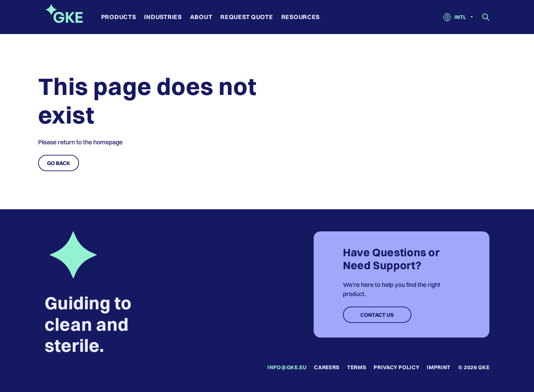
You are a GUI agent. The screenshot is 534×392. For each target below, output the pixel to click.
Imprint (438, 367)
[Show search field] (486, 17)
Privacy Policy (396, 367)
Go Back (59, 163)
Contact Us (377, 315)
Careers (327, 367)
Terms (357, 367)
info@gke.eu (287, 367)
